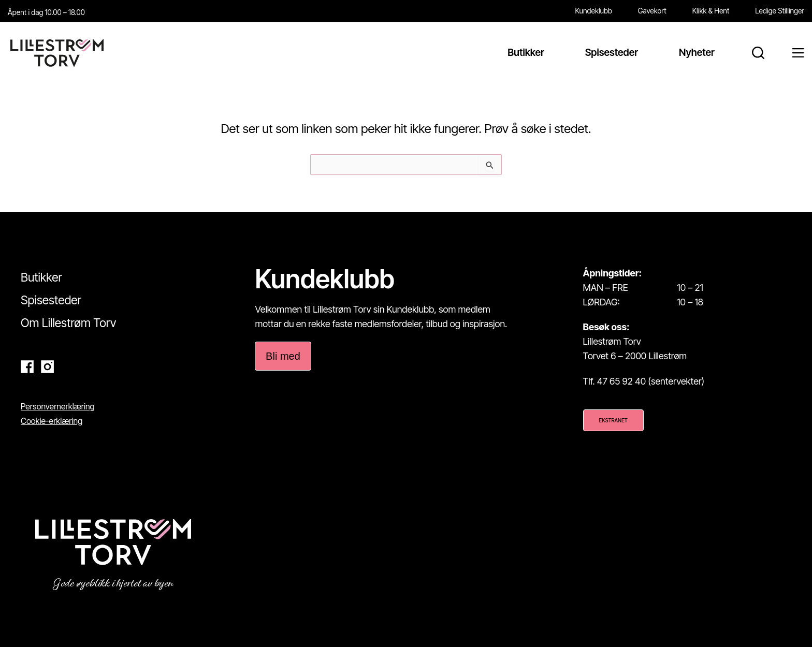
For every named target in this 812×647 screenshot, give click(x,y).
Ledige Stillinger (780, 11)
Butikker (41, 277)
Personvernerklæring (58, 406)
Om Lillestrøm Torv (68, 323)
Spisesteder (51, 300)
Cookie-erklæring (52, 421)
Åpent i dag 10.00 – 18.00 (46, 12)
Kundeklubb (594, 11)
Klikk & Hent (711, 11)
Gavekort (652, 11)
